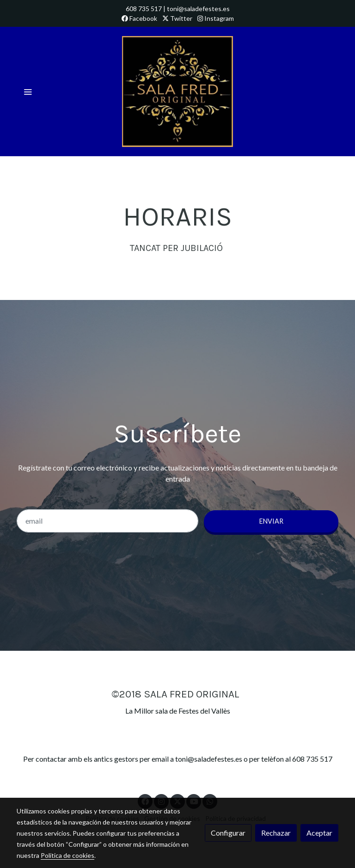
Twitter (177, 18)
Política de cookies (67, 855)
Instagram (216, 18)
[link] (177, 92)
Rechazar (276, 833)
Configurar (228, 833)
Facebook (139, 18)
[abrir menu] (28, 92)
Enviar (271, 521)
